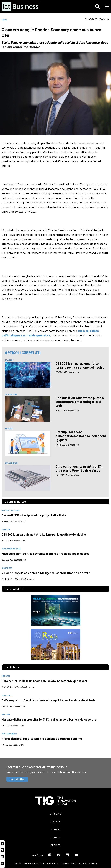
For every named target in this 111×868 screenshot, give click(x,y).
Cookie (55, 829)
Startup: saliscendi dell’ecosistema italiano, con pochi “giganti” (81, 436)
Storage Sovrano (11, 510)
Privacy (56, 821)
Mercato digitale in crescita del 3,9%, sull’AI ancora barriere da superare (49, 719)
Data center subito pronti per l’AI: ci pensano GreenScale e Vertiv (80, 468)
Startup (9, 360)
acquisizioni (11, 394)
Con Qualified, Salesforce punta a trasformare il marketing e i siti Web (80, 402)
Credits (55, 845)
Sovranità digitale (11, 549)
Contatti (56, 837)
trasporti (7, 695)
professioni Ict (9, 734)
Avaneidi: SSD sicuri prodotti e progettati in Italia (34, 515)
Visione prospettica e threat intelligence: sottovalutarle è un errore (46, 573)
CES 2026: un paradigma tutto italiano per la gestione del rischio (80, 365)
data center (11, 463)
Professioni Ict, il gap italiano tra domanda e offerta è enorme (42, 739)
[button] (97, 6)
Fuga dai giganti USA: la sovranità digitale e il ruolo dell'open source (46, 554)
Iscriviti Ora (17, 779)
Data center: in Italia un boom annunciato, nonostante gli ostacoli (45, 681)
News (4, 20)
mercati (9, 428)
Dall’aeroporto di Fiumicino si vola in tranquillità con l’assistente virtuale (49, 700)
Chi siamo (55, 814)
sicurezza (7, 568)
